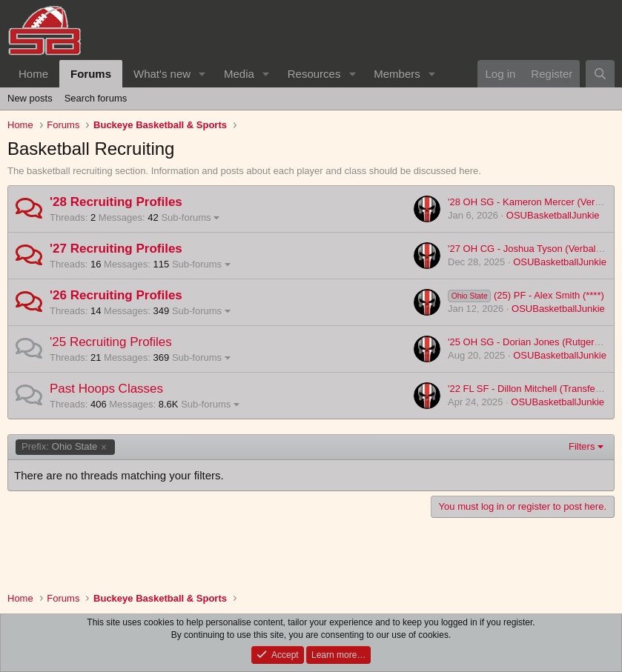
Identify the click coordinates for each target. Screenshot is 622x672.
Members (397, 74)
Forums (91, 74)
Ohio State (59, 447)
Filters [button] (582, 446)
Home (33, 74)
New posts (30, 98)
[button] (202, 74)
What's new (162, 74)
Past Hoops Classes (106, 389)
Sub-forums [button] (186, 217)
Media (239, 74)
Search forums (96, 98)
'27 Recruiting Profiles (116, 249)
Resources (314, 74)
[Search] (600, 74)
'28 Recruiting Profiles (116, 202)
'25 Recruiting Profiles (111, 342)
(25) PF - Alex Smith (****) (526, 295)
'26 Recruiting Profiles (116, 295)
